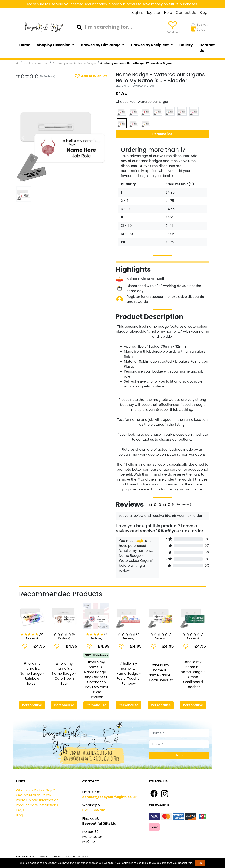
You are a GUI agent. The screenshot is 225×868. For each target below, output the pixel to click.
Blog (204, 13)
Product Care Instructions (37, 805)
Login (140, 541)
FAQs (20, 810)
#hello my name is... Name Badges (74, 63)
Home (25, 45)
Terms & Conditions (50, 856)
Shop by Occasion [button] (54, 45)
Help (168, 13)
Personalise (162, 134)
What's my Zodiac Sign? (36, 790)
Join (179, 755)
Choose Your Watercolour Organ (143, 102)
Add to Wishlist (90, 76)
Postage (84, 856)
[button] (23, 138)
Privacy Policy (25, 856)
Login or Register (146, 13)
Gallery (186, 45)
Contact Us (186, 13)
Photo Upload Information (37, 800)
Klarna (71, 856)
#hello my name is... (36, 63)
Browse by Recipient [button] (150, 45)
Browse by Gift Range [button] (101, 45)
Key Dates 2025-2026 (34, 795)
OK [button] (200, 863)
